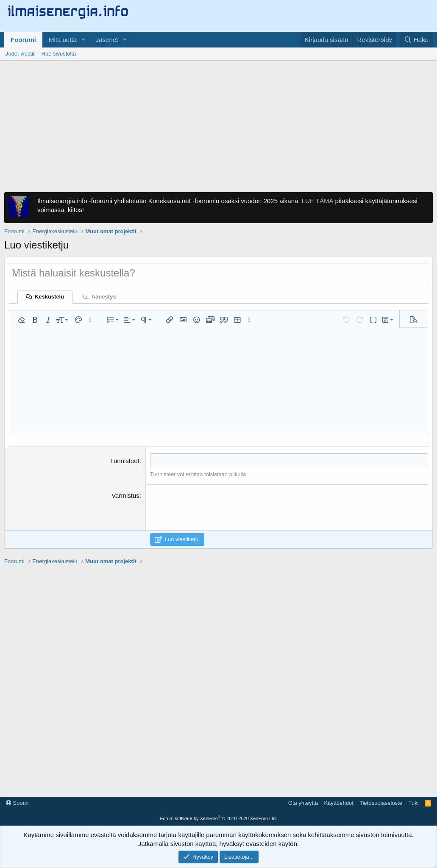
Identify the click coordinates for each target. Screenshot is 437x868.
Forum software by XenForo (219, 818)
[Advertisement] (218, 124)
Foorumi (23, 40)
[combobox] (289, 461)
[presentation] (214, 508)
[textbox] (289, 461)
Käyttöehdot (338, 803)
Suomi (17, 803)
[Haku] (416, 40)
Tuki (413, 803)
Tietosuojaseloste (381, 803)
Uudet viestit (19, 54)
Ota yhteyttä (303, 803)
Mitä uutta (63, 40)
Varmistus (125, 495)
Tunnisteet (125, 461)
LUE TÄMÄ (318, 201)
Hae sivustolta (59, 54)
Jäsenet (107, 40)
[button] (84, 40)
